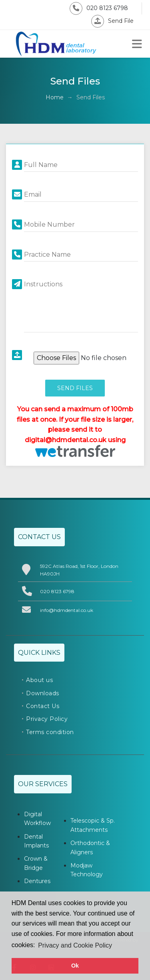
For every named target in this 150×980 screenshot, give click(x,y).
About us (39, 680)
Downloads (43, 693)
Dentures (37, 881)
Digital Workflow (37, 819)
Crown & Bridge (36, 863)
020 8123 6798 (99, 8)
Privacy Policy (47, 719)
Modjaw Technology (87, 870)
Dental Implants (36, 841)
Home (55, 97)
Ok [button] (75, 966)
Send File (112, 21)
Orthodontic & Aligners (90, 847)
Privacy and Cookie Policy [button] (75, 945)
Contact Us (43, 706)
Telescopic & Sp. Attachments (93, 825)
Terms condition (50, 732)
